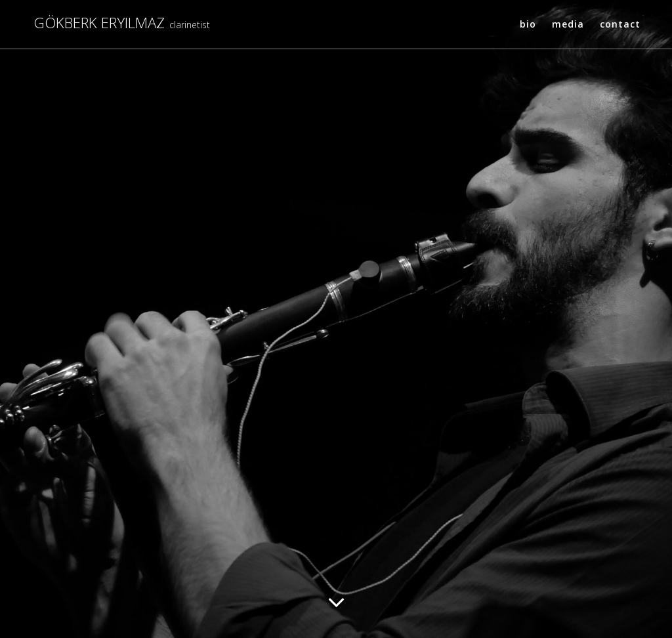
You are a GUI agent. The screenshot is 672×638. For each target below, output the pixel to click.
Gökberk (99, 24)
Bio (528, 24)
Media (568, 24)
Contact (620, 24)
